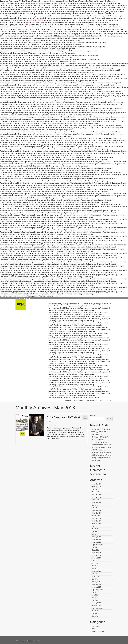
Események (95, 626)
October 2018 (96, 542)
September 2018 (97, 545)
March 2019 (96, 534)
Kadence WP (36, 641)
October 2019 (96, 524)
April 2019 (95, 532)
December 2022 (97, 495)
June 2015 (95, 595)
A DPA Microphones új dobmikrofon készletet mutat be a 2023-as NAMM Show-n (101, 445)
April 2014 (95, 600)
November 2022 (97, 497)
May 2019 (95, 529)
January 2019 (96, 537)
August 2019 (96, 526)
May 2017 (95, 566)
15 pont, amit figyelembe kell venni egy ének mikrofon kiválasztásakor (101, 432)
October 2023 (96, 487)
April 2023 (95, 489)
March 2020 (96, 516)
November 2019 (97, 521)
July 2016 (95, 574)
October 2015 (96, 587)
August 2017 (96, 561)
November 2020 (97, 513)
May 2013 (95, 611)
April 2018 (95, 547)
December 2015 (97, 584)
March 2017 (96, 569)
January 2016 (96, 582)
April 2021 (95, 508)
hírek (54, 425)
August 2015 (96, 592)
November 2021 (97, 502)
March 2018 (96, 550)
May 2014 (95, 598)
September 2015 (97, 590)
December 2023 (97, 484)
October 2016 (96, 571)
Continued (56, 439)
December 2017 (97, 553)
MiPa (50, 443)
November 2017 (97, 555)
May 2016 (95, 579)
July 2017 (95, 563)
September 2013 (97, 608)
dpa (48, 443)
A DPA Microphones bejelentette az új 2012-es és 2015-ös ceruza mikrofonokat (101, 453)
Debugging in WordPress (56, 23)
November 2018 (97, 539)
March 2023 (96, 492)
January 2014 (96, 603)
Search (93, 416)
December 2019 (97, 518)
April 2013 (95, 613)
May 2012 (95, 616)
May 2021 (95, 505)
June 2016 (95, 576)
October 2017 (96, 558)
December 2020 (97, 510)
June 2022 (95, 500)
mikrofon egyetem (98, 631)
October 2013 (96, 606)
